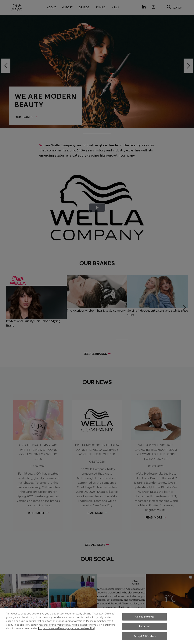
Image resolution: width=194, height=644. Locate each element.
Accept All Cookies (145, 636)
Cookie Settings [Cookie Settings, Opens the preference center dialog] (144, 617)
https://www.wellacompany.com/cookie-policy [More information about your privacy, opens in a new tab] (67, 628)
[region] (97, 626)
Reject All (144, 626)
